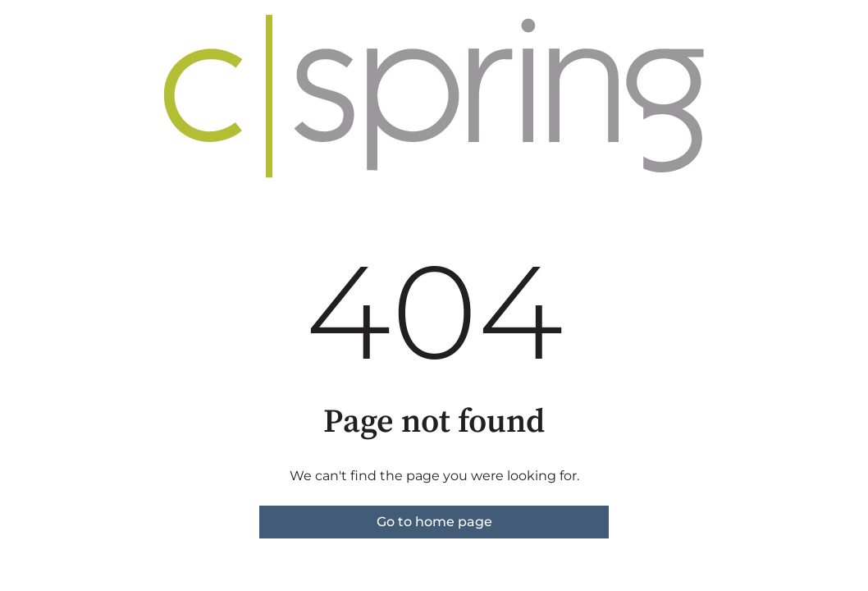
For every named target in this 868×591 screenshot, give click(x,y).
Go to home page (434, 522)
